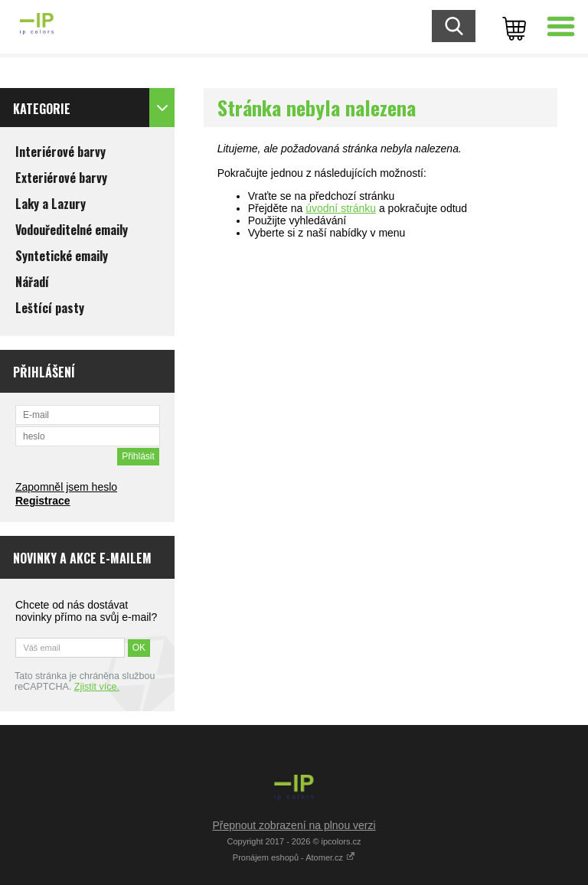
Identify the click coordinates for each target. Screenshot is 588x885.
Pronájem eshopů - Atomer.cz (294, 857)
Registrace (43, 501)
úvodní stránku (341, 208)
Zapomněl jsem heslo (66, 487)
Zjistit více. (97, 687)
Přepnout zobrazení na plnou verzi (294, 825)
